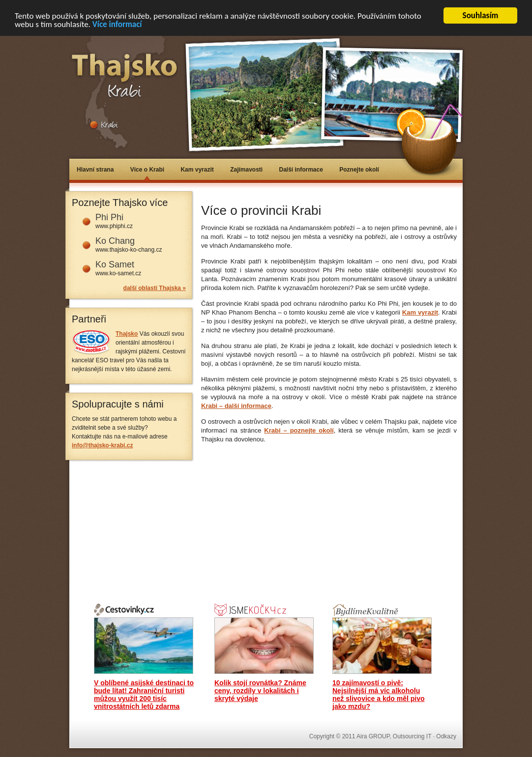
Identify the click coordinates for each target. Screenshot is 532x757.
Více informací (117, 24)
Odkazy (446, 736)
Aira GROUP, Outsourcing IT (394, 736)
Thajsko (127, 334)
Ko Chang (115, 241)
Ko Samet (115, 264)
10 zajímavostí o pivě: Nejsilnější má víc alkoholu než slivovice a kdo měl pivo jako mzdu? (379, 695)
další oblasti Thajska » (155, 288)
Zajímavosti (246, 170)
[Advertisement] (316, 192)
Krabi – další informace (236, 406)
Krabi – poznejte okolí (299, 430)
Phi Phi (109, 217)
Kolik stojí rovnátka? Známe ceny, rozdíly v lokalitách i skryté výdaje (260, 691)
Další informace (301, 170)
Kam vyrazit (197, 170)
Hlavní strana (95, 170)
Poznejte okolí (359, 170)
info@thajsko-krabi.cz (102, 445)
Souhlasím (481, 15)
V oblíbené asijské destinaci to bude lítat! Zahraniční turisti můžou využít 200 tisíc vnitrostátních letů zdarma (144, 695)
